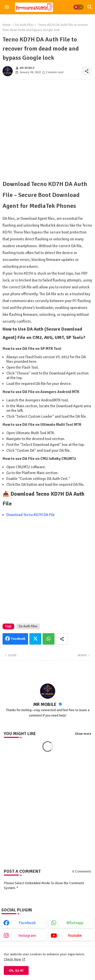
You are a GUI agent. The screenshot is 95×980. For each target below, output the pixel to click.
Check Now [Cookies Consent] (12, 959)
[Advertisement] (48, 131)
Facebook (18, 639)
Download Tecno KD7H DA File (31, 515)
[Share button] (62, 639)
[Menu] (7, 7)
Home (7, 25)
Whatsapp (49, 639)
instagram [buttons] (27, 936)
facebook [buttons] (27, 923)
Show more (83, 734)
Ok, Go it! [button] (16, 970)
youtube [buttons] (75, 936)
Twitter (35, 639)
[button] (79, 7)
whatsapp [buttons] (75, 923)
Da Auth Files (24, 25)
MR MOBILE (45, 704)
